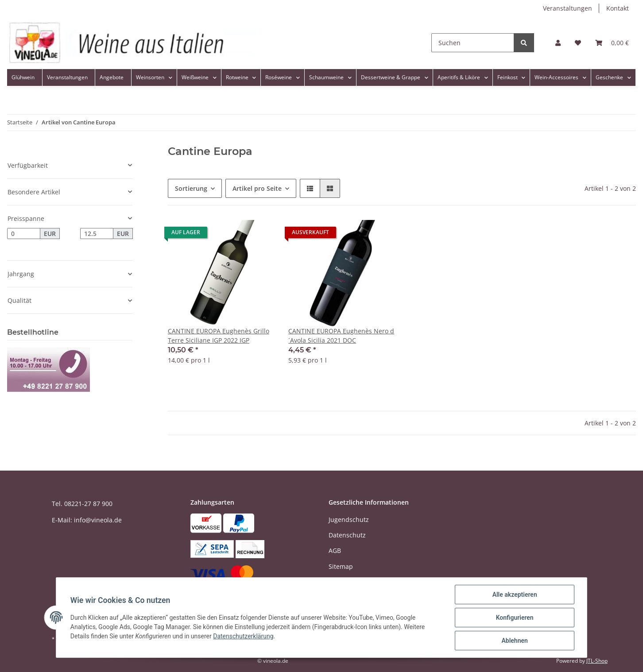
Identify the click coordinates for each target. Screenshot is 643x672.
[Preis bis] (97, 234)
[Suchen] (473, 43)
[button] (558, 43)
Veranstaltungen (567, 8)
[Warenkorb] (612, 43)
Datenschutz (347, 535)
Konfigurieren (514, 618)
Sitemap (341, 566)
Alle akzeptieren (514, 595)
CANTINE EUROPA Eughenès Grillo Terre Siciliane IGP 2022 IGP (219, 336)
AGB (335, 550)
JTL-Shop (597, 661)
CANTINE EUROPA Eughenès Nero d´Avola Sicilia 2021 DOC (341, 336)
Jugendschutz (349, 519)
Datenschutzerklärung (243, 636)
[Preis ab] (24, 234)
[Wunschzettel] (578, 43)
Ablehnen (514, 641)
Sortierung (191, 188)
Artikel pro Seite (257, 188)
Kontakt (618, 8)
